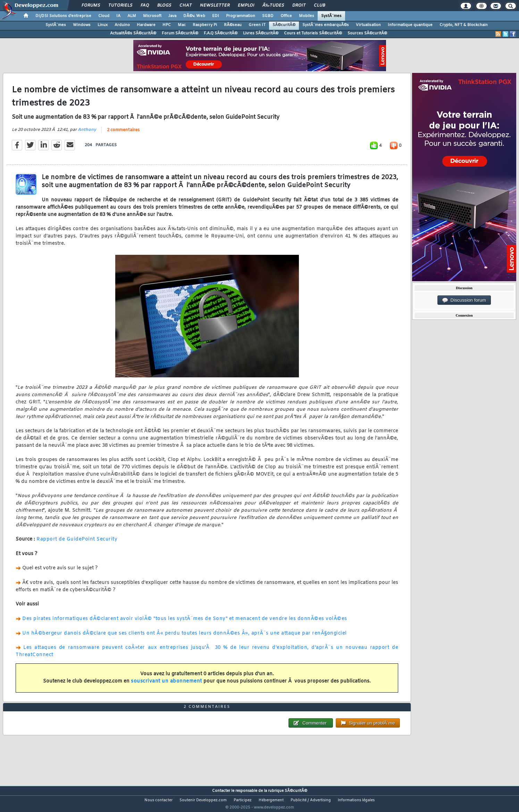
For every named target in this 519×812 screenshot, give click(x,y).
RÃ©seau (233, 25)
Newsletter (215, 6)
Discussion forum (464, 300)
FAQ (145, 6)
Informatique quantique (410, 25)
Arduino (122, 25)
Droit (299, 6)
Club (319, 6)
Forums (91, 6)
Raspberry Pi (205, 25)
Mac (182, 25)
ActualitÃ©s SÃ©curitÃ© (133, 33)
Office (286, 16)
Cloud (104, 16)
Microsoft (152, 16)
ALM (132, 16)
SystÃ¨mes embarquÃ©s (326, 25)
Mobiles (307, 16)
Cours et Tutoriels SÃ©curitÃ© (313, 33)
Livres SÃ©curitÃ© (261, 33)
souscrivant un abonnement (166, 686)
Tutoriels (120, 6)
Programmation (241, 16)
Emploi (246, 6)
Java (172, 16)
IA (118, 16)
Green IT (257, 25)
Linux (103, 25)
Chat (186, 6)
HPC (167, 25)
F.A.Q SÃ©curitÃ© (221, 33)
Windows (82, 25)
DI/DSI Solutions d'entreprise (63, 16)
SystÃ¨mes (331, 16)
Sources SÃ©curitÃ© (367, 33)
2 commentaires (123, 135)
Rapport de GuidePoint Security (77, 544)
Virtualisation (368, 25)
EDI (216, 16)
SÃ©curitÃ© (284, 25)
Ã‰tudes (273, 6)
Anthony (87, 134)
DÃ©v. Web (194, 16)
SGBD (268, 16)
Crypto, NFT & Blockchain (464, 25)
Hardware (146, 25)
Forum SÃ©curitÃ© (180, 33)
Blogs (164, 6)
